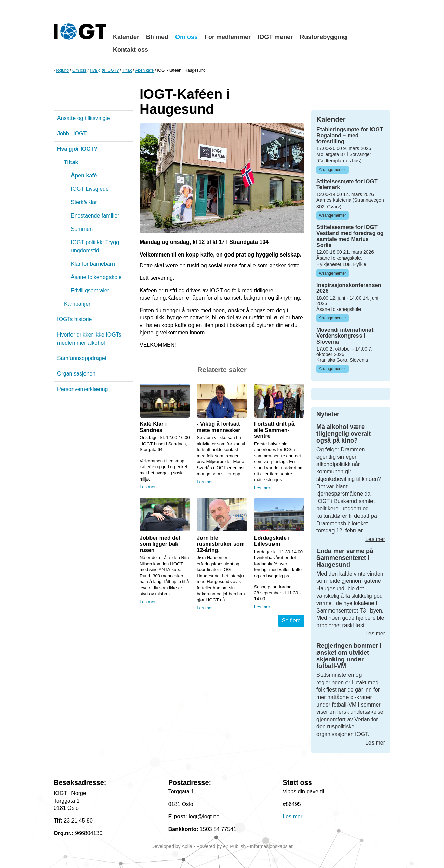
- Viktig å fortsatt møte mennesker (218, 427)
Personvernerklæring (83, 389)
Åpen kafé (144, 70)
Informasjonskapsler (271, 846)
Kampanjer (77, 304)
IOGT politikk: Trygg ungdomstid (95, 246)
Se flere (291, 621)
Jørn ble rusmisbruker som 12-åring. (221, 544)
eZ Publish (234, 846)
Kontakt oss (130, 50)
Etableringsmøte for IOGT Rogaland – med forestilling (350, 135)
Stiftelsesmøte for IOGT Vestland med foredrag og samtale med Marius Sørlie (350, 236)
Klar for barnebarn (93, 264)
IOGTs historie (74, 319)
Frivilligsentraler (90, 291)
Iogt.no (62, 70)
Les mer (148, 487)
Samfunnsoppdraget (82, 358)
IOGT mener (275, 37)
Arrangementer (332, 170)
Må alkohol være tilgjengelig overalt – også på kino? (346, 434)
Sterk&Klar (84, 202)
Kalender (126, 37)
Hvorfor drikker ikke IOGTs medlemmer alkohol (89, 339)
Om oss (186, 37)
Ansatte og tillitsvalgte (84, 118)
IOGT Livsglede (90, 189)
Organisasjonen (76, 374)
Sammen (82, 229)
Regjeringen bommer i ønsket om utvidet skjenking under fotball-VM (349, 656)
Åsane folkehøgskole (96, 277)
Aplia (187, 846)
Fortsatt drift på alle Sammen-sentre (274, 430)
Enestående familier (95, 216)
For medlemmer (228, 37)
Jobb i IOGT (72, 134)
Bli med (157, 37)
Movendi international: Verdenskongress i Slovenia (346, 336)
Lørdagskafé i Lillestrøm (272, 541)
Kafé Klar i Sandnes (153, 427)
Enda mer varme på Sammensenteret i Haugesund (345, 558)
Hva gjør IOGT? (104, 70)
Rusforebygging (323, 37)
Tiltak (127, 70)
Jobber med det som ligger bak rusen (160, 544)
